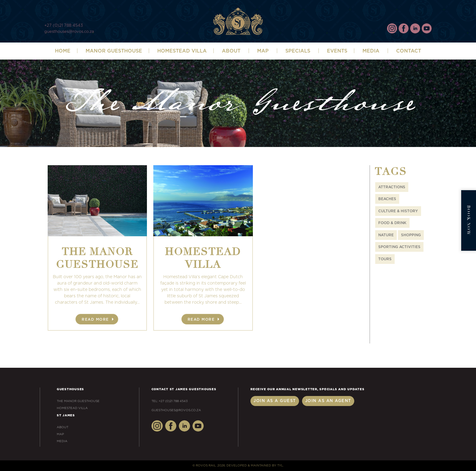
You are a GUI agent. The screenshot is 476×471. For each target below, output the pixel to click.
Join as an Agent (328, 401)
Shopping (411, 235)
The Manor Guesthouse (78, 401)
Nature (386, 235)
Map (263, 51)
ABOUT (231, 51)
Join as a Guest (275, 401)
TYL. (280, 466)
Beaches (387, 199)
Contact (409, 51)
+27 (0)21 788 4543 (64, 26)
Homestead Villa (182, 51)
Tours (385, 259)
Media (371, 51)
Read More (95, 319)
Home (63, 51)
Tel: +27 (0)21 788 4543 (170, 401)
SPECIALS (298, 51)
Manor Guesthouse (114, 51)
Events (337, 51)
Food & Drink (392, 223)
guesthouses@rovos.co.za (69, 32)
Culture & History (398, 211)
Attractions (392, 187)
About (63, 427)
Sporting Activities (399, 247)
